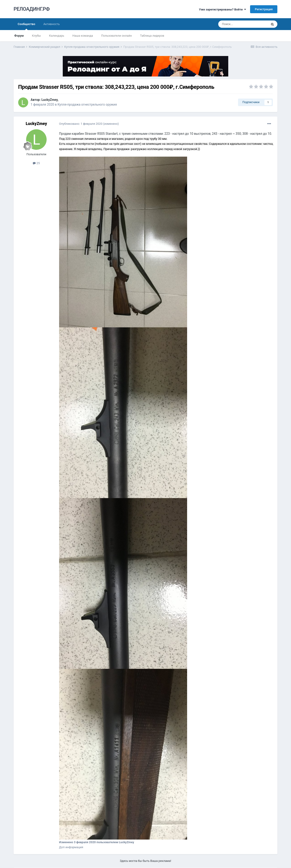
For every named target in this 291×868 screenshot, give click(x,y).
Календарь (57, 36)
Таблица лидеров (152, 36)
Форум (19, 36)
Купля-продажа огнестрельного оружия (87, 104)
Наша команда (83, 36)
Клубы (36, 36)
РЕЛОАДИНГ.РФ (32, 9)
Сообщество (26, 26)
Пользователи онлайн (117, 36)
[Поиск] (243, 24)
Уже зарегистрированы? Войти (222, 9)
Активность (52, 24)
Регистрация (264, 9)
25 (36, 163)
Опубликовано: (81, 124)
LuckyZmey (49, 100)
